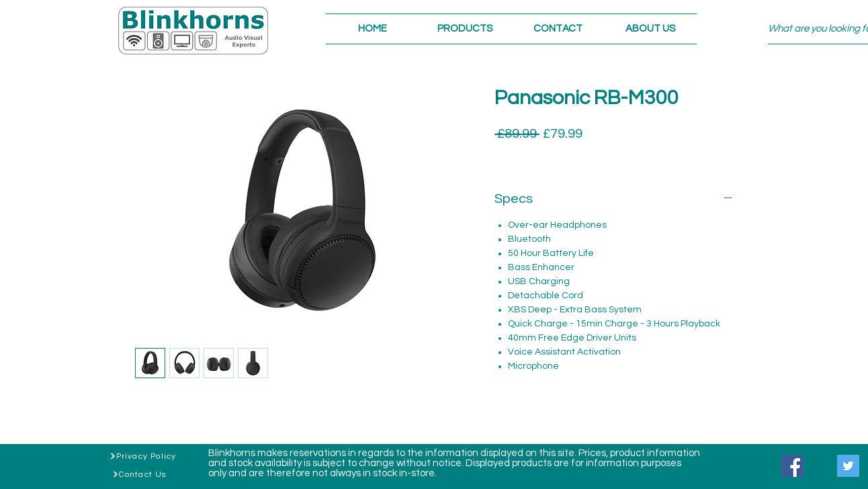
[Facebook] (792, 466)
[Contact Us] (139, 474)
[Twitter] (848, 466)
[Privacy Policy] (143, 456)
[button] (465, 29)
